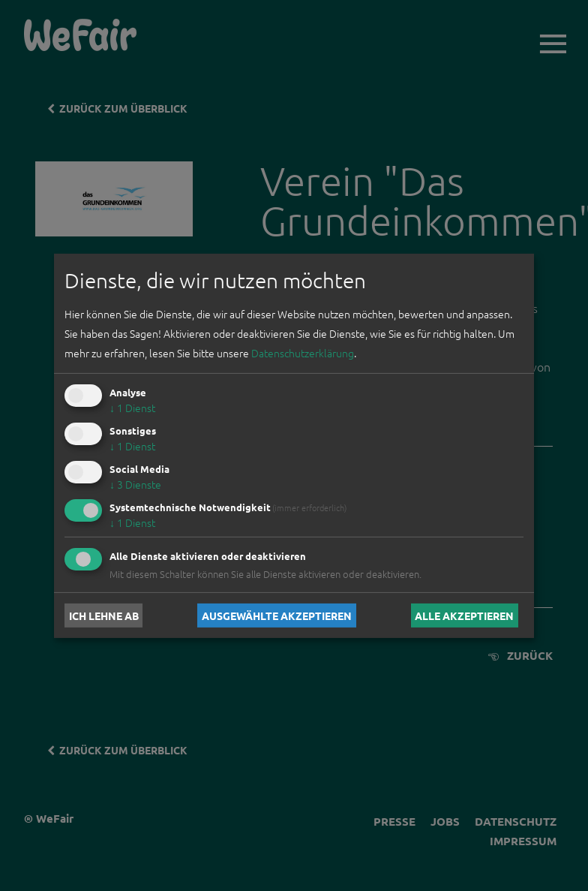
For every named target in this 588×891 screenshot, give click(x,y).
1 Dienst (132, 408)
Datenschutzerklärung (303, 353)
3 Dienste (135, 484)
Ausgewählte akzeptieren (277, 616)
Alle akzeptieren (464, 616)
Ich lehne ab (104, 616)
